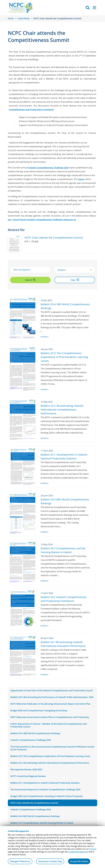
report (81, 179)
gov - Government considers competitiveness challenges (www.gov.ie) (42, 220)
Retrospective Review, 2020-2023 (26, 770)
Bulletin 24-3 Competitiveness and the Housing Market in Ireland (42, 823)
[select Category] (75, 270)
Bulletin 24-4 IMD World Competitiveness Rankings (35, 816)
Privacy (93, 849)
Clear (75, 280)
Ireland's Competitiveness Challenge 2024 (31, 810)
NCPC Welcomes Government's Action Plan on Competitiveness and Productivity (50, 717)
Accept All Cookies (79, 861)
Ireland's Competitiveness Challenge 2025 (31, 740)
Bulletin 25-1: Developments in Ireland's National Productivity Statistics (45, 783)
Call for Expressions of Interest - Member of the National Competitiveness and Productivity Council (49, 725)
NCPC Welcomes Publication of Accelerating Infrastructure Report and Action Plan (50, 704)
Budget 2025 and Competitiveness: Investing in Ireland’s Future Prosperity (47, 796)
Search (30, 280)
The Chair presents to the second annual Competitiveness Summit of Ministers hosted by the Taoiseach (52, 748)
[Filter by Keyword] (30, 270)
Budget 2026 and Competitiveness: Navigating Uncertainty (39, 711)
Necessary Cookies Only (50, 861)
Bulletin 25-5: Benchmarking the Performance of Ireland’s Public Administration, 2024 (52, 697)
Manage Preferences (20, 861)
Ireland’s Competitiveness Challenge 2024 (48, 168)
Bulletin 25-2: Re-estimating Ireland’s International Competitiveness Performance (50, 763)
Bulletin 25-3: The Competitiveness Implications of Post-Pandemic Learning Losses (50, 756)
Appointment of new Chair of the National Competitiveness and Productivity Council (51, 691)
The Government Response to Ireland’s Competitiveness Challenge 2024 (45, 790)
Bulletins (45, 337)
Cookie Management (78, 852)
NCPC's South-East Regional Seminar (28, 776)
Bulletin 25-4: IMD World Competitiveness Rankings (35, 733)
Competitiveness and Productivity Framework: (31, 110)
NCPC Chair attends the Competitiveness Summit (34, 803)
